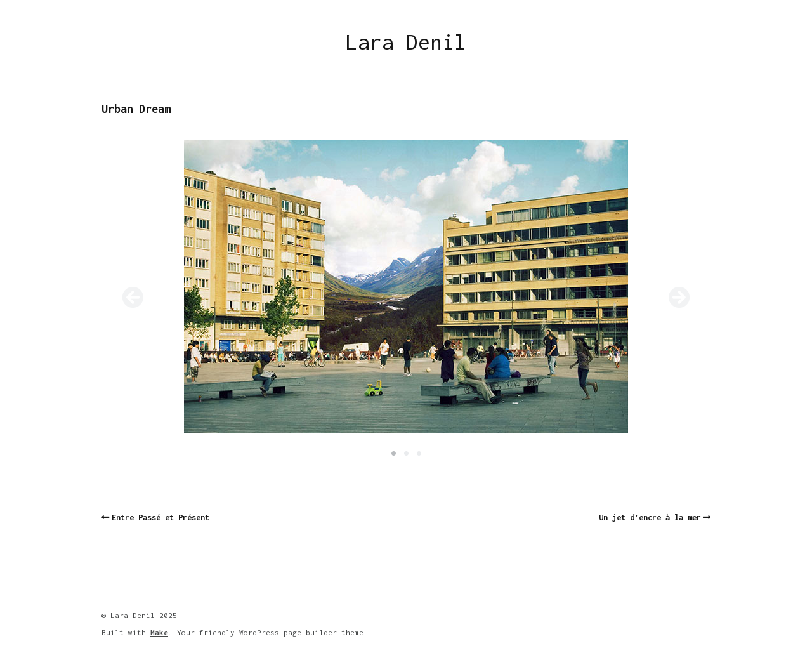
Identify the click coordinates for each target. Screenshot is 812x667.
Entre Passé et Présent (160, 518)
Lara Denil (406, 42)
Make (159, 632)
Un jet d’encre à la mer (650, 518)
